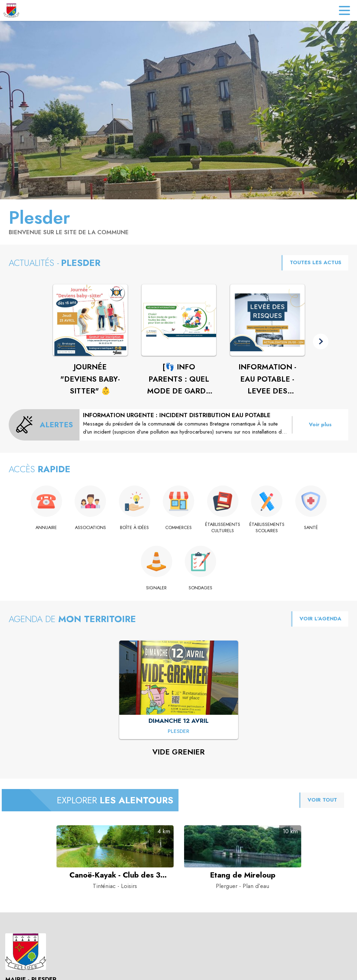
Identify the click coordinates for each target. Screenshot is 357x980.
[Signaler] (157, 588)
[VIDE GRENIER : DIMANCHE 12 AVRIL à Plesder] (178, 732)
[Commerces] (179, 528)
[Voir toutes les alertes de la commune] (44, 425)
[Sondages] (201, 588)
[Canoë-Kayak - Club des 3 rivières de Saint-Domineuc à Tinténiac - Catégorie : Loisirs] (115, 875)
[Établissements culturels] (223, 528)
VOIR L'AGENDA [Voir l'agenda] (320, 619)
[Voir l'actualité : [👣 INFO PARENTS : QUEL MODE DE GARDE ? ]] (179, 320)
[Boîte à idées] (134, 528)
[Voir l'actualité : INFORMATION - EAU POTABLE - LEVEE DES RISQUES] (267, 320)
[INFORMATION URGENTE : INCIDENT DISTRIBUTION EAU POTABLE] (186, 424)
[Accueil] (11, 10)
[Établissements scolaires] (267, 528)
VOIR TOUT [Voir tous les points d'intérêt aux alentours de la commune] (322, 800)
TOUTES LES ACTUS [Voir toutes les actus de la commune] (316, 262)
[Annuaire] (46, 528)
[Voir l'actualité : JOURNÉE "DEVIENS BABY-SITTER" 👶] (90, 320)
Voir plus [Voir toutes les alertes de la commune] (320, 424)
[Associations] (90, 528)
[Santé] (311, 528)
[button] (321, 341)
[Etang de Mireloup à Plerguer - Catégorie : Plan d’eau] (243, 875)
